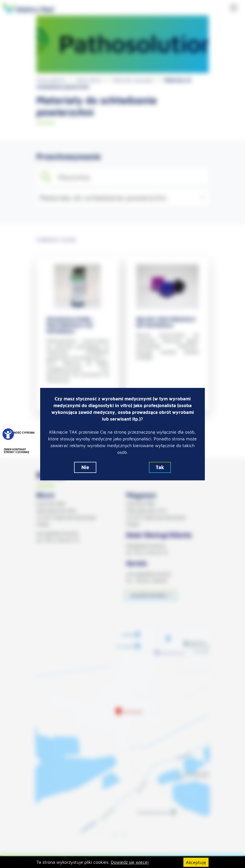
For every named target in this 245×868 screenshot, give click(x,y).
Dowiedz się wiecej (130, 862)
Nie (85, 467)
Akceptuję (196, 862)
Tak (160, 467)
